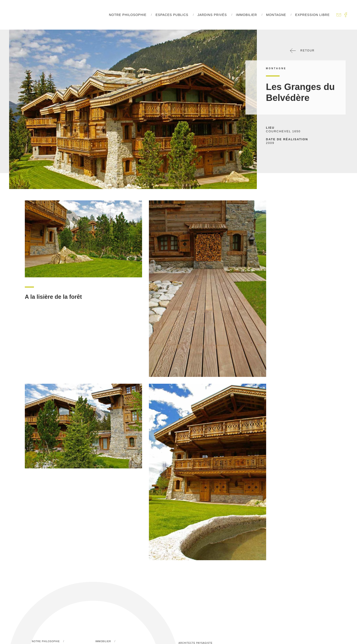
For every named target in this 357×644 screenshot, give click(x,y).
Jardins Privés (212, 15)
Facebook (346, 15)
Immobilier (246, 15)
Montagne (276, 15)
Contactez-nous (339, 15)
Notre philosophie (128, 15)
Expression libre (312, 15)
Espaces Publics (172, 15)
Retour (302, 51)
